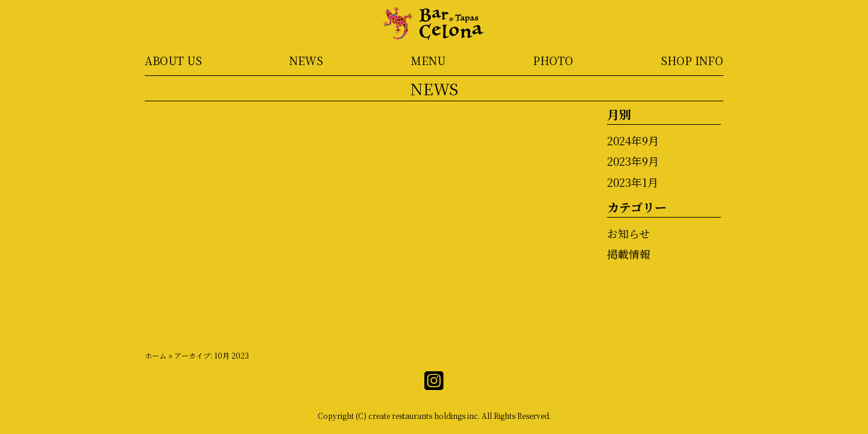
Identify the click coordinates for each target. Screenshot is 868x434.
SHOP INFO (692, 60)
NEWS (306, 60)
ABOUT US (173, 60)
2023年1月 (633, 182)
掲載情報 (629, 254)
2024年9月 (633, 140)
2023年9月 (633, 161)
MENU (428, 60)
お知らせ (628, 233)
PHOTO (553, 60)
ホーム (156, 355)
